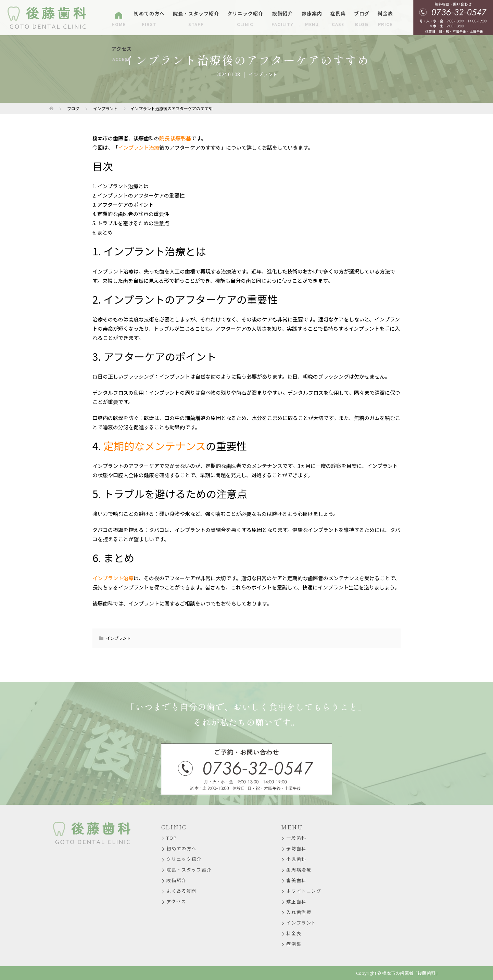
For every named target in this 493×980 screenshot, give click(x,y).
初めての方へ (149, 19)
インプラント (263, 74)
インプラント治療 (139, 147)
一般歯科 (296, 838)
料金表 (385, 19)
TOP (172, 838)
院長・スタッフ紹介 (196, 19)
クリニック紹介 (245, 19)
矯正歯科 (296, 901)
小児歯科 (296, 859)
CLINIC (174, 827)
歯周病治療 (299, 870)
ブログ (362, 19)
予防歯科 (296, 848)
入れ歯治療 (299, 912)
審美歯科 (296, 880)
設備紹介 (282, 19)
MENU (292, 827)
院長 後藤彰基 (175, 138)
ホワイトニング (304, 891)
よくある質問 (181, 891)
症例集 (338, 19)
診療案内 (312, 19)
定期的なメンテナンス (155, 446)
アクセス (122, 54)
